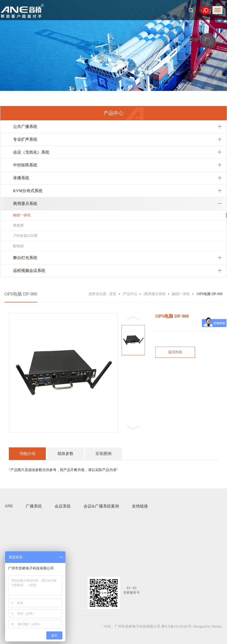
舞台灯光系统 (25, 258)
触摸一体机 (22, 215)
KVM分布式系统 (28, 191)
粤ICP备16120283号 (176, 627)
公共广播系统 (25, 127)
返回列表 (175, 352)
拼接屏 (18, 225)
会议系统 (63, 506)
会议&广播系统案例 (101, 506)
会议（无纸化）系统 (31, 152)
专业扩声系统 (25, 139)
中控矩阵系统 (25, 165)
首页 (113, 294)
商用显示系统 (25, 204)
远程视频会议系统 (29, 271)
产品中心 (130, 294)
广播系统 (34, 506)
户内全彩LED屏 (25, 236)
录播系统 (21, 178)
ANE (9, 506)
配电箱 (18, 246)
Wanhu (217, 627)
